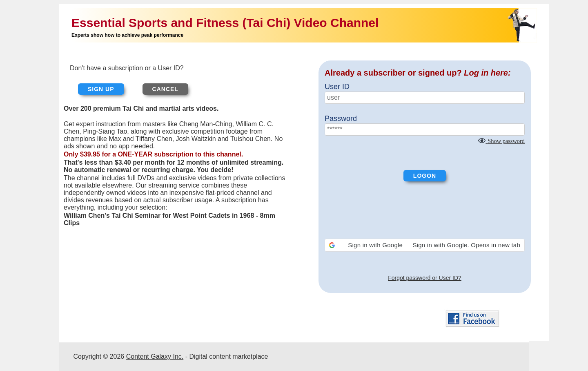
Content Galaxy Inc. (155, 356)
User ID (337, 87)
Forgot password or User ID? (425, 278)
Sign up (101, 89)
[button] (425, 245)
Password (341, 118)
